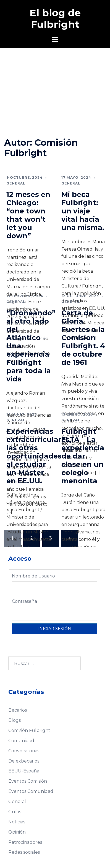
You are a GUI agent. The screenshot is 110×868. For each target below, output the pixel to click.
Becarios (18, 710)
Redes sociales (24, 852)
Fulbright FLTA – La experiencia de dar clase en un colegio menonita (83, 456)
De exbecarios (24, 761)
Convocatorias (24, 751)
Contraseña (24, 601)
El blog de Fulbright (55, 19)
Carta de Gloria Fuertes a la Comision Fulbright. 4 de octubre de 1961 (83, 338)
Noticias (17, 822)
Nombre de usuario (33, 576)
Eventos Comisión (28, 781)
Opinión (17, 832)
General (16, 183)
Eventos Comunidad (31, 791)
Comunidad (21, 741)
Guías (15, 812)
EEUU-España (24, 771)
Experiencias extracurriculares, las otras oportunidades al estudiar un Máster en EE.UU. (39, 456)
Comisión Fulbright (29, 730)
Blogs (15, 720)
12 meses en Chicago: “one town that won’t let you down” (28, 215)
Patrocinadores (25, 842)
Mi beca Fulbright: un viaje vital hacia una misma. (83, 211)
